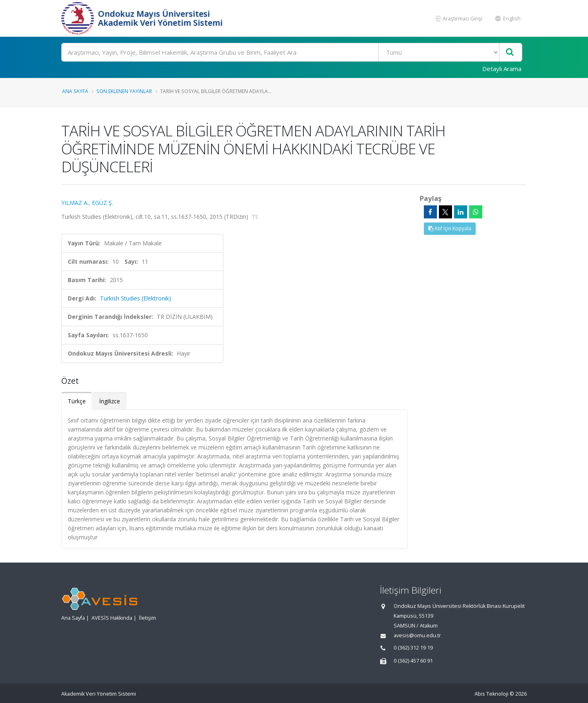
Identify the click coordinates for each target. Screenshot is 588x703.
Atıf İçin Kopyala (450, 228)
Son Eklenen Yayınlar (124, 91)
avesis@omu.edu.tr (417, 635)
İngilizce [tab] (110, 401)
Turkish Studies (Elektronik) (136, 298)
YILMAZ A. (75, 203)
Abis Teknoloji (491, 694)
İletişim (147, 618)
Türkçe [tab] (77, 401)
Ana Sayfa (75, 91)
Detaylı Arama (502, 69)
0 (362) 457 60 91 (413, 661)
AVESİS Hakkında (112, 618)
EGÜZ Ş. (102, 203)
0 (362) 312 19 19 (413, 648)
